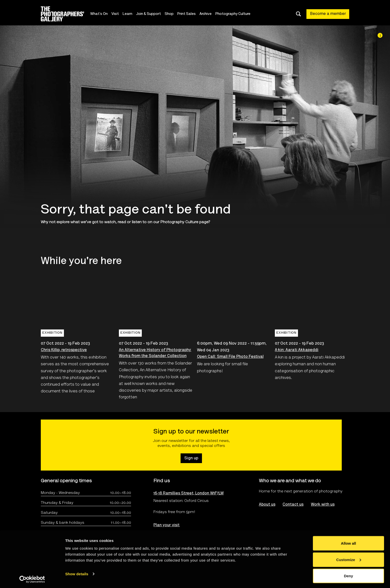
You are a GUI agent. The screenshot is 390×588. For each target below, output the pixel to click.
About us (267, 505)
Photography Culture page (184, 222)
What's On (101, 14)
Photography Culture (235, 14)
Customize (349, 559)
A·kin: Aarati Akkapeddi (297, 350)
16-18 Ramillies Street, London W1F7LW (189, 493)
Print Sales (189, 14)
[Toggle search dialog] (298, 14)
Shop (172, 14)
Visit (118, 14)
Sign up (191, 458)
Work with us (323, 505)
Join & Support (151, 14)
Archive (208, 14)
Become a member (328, 14)
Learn (130, 14)
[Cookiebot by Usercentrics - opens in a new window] (32, 578)
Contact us (293, 505)
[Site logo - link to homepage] (67, 14)
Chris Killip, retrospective (64, 350)
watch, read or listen (123, 222)
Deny (349, 575)
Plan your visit (167, 525)
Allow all (349, 542)
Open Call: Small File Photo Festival (230, 357)
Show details (77, 573)
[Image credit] (380, 35)
